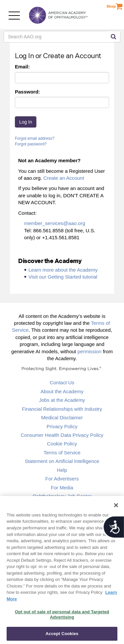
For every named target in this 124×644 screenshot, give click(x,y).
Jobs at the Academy (62, 400)
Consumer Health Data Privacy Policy (62, 435)
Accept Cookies (62, 634)
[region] (62, 570)
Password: (27, 92)
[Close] (116, 505)
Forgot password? (31, 144)
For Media (62, 488)
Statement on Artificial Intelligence (62, 461)
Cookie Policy (62, 444)
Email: (22, 67)
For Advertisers (62, 479)
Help (62, 470)
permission (89, 351)
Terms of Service (62, 453)
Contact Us (62, 382)
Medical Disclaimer (62, 417)
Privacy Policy (62, 426)
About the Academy (62, 391)
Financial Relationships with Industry (62, 409)
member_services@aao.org (55, 223)
